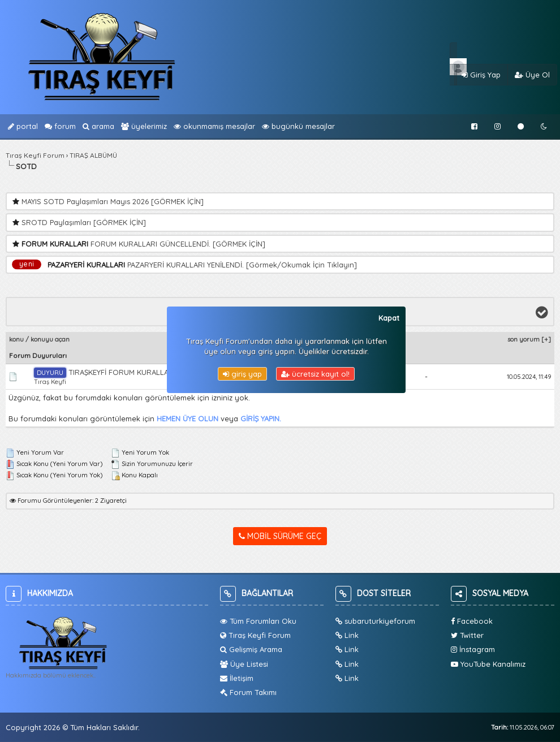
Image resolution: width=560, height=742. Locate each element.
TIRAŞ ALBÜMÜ (93, 155)
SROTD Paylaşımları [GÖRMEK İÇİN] (84, 222)
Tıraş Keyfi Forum (35, 155)
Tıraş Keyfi (50, 382)
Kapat (389, 318)
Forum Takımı (248, 692)
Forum (60, 126)
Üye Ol (532, 75)
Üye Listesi (244, 664)
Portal (23, 126)
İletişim (237, 678)
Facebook (472, 621)
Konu (16, 339)
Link (347, 635)
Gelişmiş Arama (251, 649)
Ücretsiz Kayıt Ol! (315, 374)
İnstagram (473, 649)
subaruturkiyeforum (375, 621)
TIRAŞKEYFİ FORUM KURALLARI (105, 372)
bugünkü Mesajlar (298, 126)
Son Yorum (524, 339)
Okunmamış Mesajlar (214, 126)
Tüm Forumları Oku (258, 621)
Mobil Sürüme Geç (280, 536)
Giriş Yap (481, 75)
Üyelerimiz (144, 126)
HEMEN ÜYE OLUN (188, 419)
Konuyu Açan (50, 339)
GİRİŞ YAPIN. (261, 419)
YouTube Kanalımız (488, 664)
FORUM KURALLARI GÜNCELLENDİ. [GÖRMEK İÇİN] (178, 244)
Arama (98, 126)
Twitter (467, 635)
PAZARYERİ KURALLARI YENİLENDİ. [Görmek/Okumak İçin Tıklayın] (242, 265)
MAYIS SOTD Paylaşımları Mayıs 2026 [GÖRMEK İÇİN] (113, 201)
